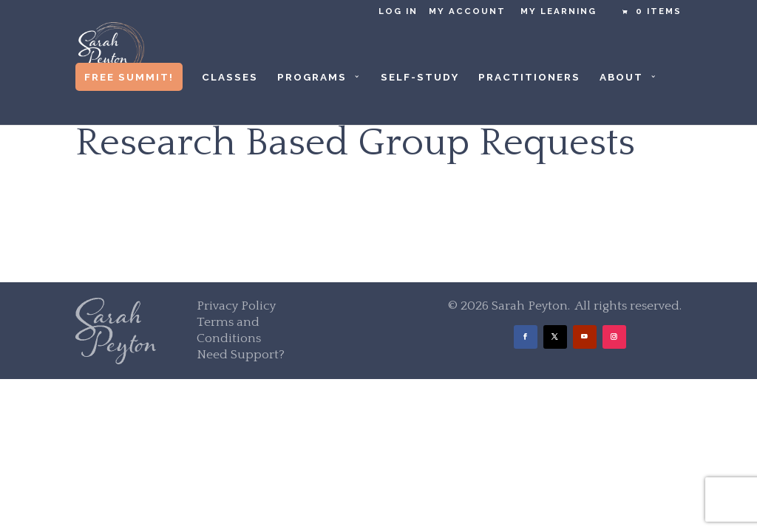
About (621, 77)
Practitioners (529, 77)
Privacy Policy (236, 306)
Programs (312, 77)
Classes (230, 77)
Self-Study (420, 77)
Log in (398, 11)
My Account (467, 11)
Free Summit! (129, 77)
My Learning (559, 11)
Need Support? (241, 355)
